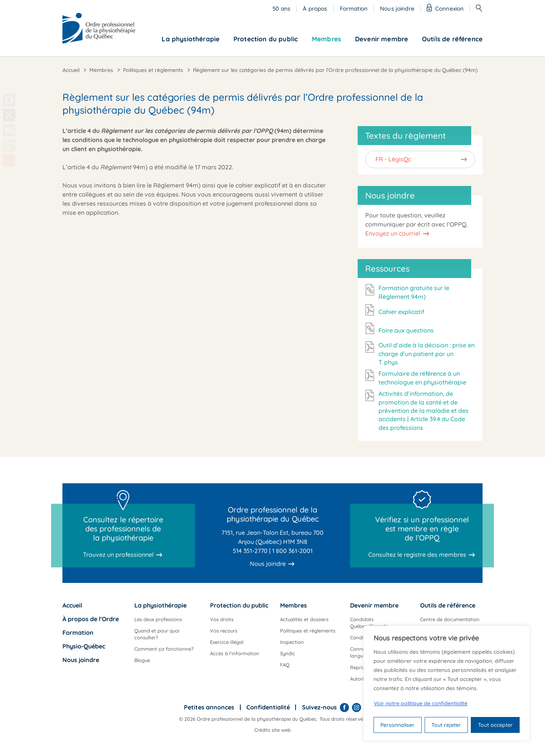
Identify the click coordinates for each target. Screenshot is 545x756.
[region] (447, 683)
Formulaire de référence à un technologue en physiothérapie (422, 378)
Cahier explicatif (401, 312)
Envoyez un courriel (393, 233)
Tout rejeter (446, 725)
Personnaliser (397, 725)
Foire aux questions (406, 330)
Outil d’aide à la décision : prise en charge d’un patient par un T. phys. (427, 354)
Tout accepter (495, 725)
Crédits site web (272, 730)
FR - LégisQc (393, 159)
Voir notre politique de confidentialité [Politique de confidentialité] (421, 703)
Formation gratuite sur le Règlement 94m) (414, 292)
